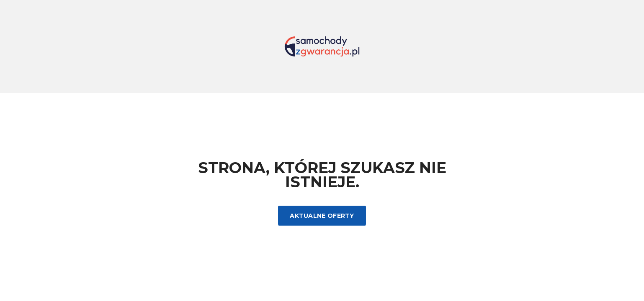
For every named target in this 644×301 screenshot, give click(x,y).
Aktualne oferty (322, 216)
